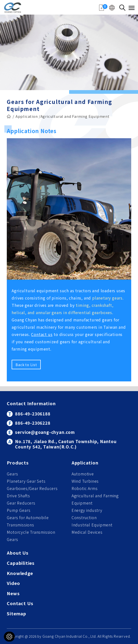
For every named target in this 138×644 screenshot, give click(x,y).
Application (27, 115)
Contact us (42, 334)
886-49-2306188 (33, 414)
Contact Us (20, 604)
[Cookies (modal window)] (9, 637)
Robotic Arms (85, 488)
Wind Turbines (85, 481)
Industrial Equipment (92, 525)
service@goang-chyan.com (45, 432)
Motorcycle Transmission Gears (31, 536)
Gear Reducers (21, 503)
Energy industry (87, 510)
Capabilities (21, 563)
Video (13, 583)
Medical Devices (87, 532)
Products (18, 463)
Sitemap (16, 614)
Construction (84, 517)
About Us (17, 553)
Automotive (83, 474)
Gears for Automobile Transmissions (28, 521)
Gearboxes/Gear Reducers (32, 488)
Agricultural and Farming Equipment (95, 499)
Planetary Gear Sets (26, 481)
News (13, 594)
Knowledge (20, 573)
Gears (12, 474)
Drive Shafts (18, 496)
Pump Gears (19, 510)
